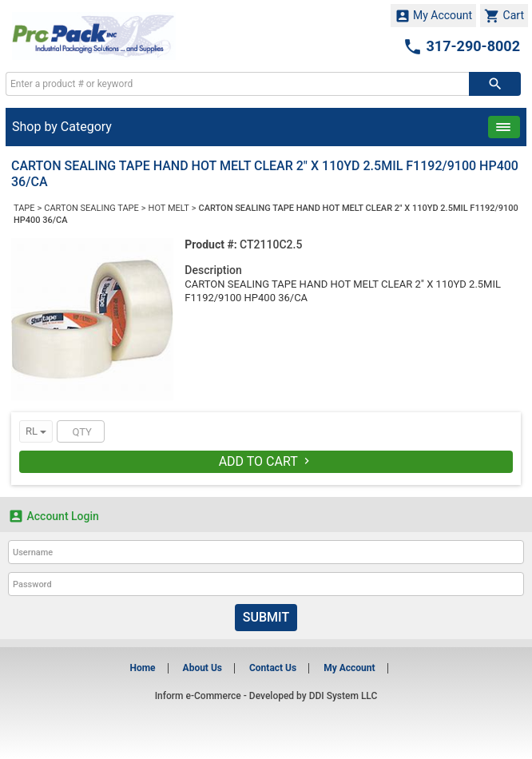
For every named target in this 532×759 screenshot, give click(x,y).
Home (142, 668)
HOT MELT (169, 208)
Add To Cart (266, 461)
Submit (266, 617)
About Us (202, 668)
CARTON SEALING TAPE (91, 208)
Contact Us (273, 668)
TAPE (24, 208)
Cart (504, 16)
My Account (434, 16)
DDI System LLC (343, 696)
